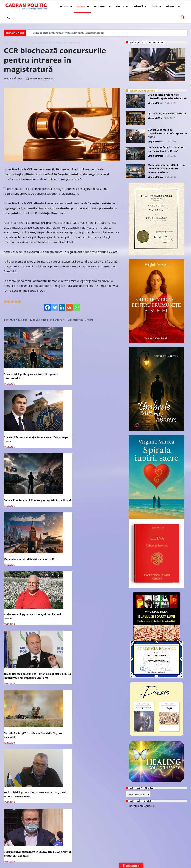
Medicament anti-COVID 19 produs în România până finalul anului (20, 618)
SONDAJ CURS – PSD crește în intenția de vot (101, 563)
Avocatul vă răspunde (147, 42)
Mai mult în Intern (80, 320)
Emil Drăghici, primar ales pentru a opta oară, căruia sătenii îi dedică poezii (60, 464)
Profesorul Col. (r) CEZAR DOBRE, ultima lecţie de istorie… (58, 411)
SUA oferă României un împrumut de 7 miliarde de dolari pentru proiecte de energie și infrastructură (60, 515)
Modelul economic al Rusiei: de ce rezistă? (21, 411)
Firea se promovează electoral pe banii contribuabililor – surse (102, 769)
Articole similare (15, 320)
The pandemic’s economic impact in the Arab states (99, 665)
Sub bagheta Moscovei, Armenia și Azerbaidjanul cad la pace (61, 618)
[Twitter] (55, 307)
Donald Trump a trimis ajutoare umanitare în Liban (21, 820)
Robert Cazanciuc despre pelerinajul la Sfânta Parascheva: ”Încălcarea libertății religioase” (59, 568)
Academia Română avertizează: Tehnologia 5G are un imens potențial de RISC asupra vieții (100, 718)
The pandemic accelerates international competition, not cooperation (60, 667)
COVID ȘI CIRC (12, 663)
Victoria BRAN (155, 118)
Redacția (79, 865)
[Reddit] (69, 307)
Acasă (7, 43)
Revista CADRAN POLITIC (143, 806)
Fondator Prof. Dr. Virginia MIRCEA (106, 865)
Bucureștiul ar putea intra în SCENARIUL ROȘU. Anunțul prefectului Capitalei (101, 464)
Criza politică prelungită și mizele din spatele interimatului (68, 33)
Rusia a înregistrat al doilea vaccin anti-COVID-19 (100, 511)
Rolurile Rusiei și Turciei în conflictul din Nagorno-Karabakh (20, 464)
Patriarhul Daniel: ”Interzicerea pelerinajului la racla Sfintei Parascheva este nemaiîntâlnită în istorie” (21, 568)
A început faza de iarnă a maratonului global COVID (100, 616)
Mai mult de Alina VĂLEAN (47, 320)
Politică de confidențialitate (56, 865)
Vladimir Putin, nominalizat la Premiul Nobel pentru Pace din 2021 (22, 716)
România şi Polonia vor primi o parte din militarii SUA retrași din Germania (61, 822)
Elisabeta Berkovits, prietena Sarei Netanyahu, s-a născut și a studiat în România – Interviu (21, 511)
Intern (16, 43)
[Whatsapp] (77, 307)
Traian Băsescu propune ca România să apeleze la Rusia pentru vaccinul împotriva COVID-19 (101, 413)
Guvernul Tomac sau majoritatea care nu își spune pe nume (62, 362)
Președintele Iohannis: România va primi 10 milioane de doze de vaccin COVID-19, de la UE (22, 771)
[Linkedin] (62, 307)
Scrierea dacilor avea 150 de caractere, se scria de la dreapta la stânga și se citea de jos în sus (101, 824)
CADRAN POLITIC (29, 865)
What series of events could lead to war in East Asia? (60, 714)
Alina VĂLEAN (15, 79)
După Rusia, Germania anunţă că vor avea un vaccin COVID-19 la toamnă (61, 769)
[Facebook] (47, 307)
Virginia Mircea (156, 103)
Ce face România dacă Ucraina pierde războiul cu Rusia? (100, 362)
